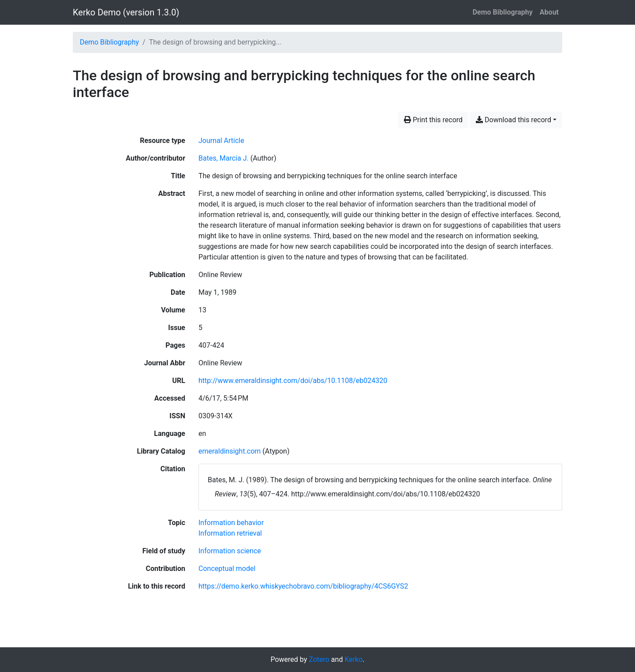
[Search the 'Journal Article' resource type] (221, 141)
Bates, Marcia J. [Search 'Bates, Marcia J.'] (224, 158)
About (549, 12)
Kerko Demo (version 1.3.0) (126, 12)
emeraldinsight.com (230, 451)
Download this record (514, 120)
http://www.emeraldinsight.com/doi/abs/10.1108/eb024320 (293, 381)
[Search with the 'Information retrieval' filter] (230, 533)
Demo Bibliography (503, 12)
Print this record (433, 120)
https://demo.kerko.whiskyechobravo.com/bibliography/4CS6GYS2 (303, 586)
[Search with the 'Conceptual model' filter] (227, 569)
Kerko (353, 659)
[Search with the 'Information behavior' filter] (231, 523)
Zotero (319, 659)
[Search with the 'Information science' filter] (230, 551)
